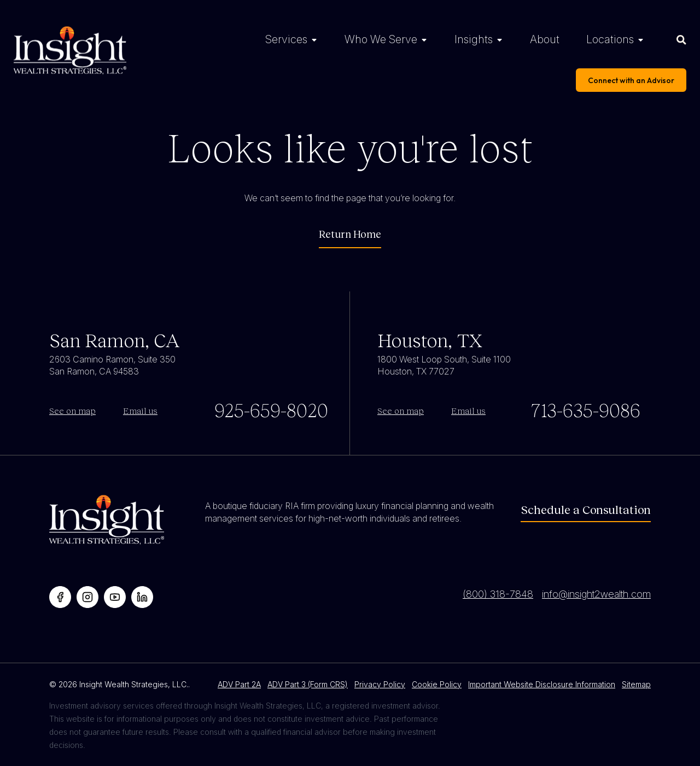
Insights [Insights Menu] (474, 39)
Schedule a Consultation (586, 509)
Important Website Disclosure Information (542, 684)
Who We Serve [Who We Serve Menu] (381, 39)
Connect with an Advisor (631, 80)
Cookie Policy (437, 684)
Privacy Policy (380, 684)
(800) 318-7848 (498, 594)
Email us (140, 410)
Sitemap (636, 684)
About (545, 39)
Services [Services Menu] (286, 39)
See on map (72, 410)
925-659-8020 (271, 410)
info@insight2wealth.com (596, 594)
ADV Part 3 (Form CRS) (308, 684)
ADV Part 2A (239, 684)
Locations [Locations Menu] (610, 39)
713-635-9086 (585, 410)
